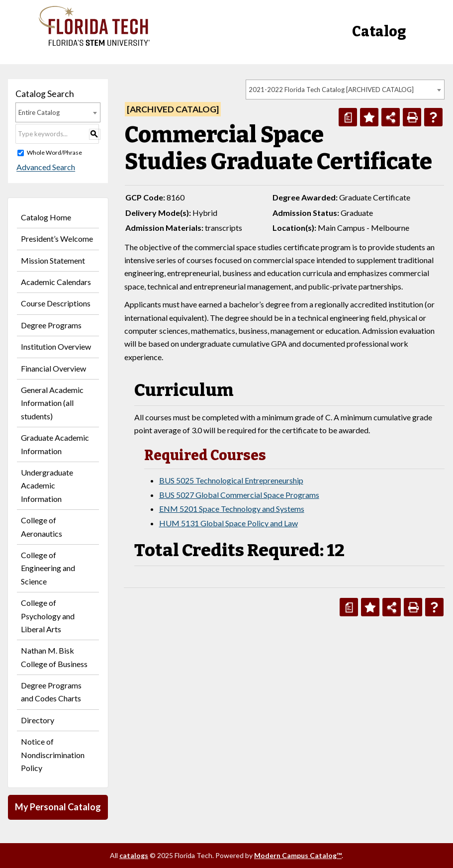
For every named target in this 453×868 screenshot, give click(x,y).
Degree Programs (51, 325)
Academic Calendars (56, 282)
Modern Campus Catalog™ (298, 855)
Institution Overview (56, 346)
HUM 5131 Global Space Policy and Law (228, 523)
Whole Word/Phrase (54, 152)
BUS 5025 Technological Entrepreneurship (231, 480)
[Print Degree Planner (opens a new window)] (348, 117)
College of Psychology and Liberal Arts (48, 616)
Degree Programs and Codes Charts (51, 692)
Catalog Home (46, 217)
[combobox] (345, 90)
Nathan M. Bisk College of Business (54, 657)
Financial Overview (53, 368)
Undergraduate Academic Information (47, 485)
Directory (38, 720)
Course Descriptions (56, 303)
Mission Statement (53, 260)
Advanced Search (45, 167)
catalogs (134, 855)
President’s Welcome (57, 239)
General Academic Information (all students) (52, 403)
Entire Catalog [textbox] (39, 112)
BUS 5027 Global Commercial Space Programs (239, 495)
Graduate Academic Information (55, 444)
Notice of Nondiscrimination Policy (53, 755)
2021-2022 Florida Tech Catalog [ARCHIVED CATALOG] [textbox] (331, 90)
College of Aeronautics (42, 527)
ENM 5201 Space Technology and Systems (232, 509)
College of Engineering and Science (48, 568)
